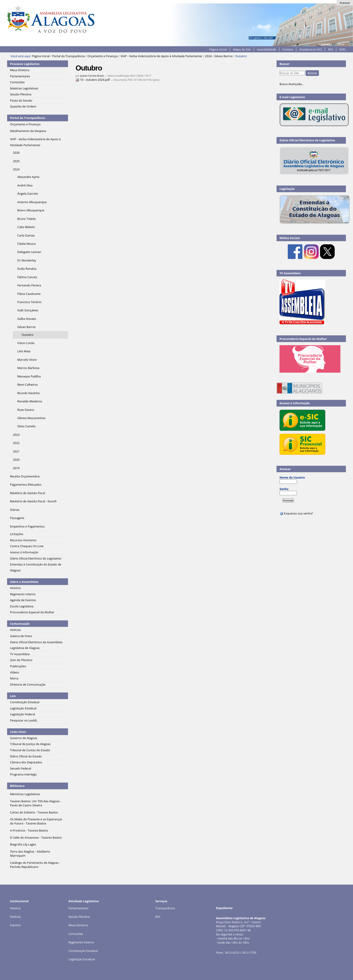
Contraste (326, 44)
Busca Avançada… (292, 84)
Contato (288, 49)
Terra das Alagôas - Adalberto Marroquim (30, 853)
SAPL (343, 49)
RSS (331, 49)
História (15, 908)
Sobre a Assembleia (24, 582)
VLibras (339, 44)
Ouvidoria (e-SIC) (311, 49)
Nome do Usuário (292, 477)
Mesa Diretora (78, 925)
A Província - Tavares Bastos (29, 830)
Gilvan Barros (223, 56)
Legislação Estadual (82, 959)
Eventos (15, 925)
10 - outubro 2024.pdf (93, 80)
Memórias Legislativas (25, 794)
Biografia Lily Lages (23, 844)
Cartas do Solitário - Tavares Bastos (34, 812)
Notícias (16, 917)
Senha (284, 489)
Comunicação (20, 624)
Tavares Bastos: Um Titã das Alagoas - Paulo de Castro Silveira (36, 803)
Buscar (285, 64)
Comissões (76, 934)
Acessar (345, 3)
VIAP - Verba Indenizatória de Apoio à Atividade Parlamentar (161, 56)
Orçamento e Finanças (103, 56)
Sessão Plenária (79, 917)
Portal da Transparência (68, 56)
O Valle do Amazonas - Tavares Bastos (36, 837)
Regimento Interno (81, 942)
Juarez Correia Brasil (92, 76)
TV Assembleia (290, 273)
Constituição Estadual (83, 951)
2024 (208, 56)
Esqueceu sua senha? (296, 513)
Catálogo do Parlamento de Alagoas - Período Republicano (35, 865)
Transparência (165, 908)
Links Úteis (18, 732)
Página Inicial (218, 49)
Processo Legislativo (25, 64)
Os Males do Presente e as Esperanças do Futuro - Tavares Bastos (36, 821)
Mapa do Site (242, 49)
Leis (13, 696)
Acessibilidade (266, 49)
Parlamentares (78, 908)
